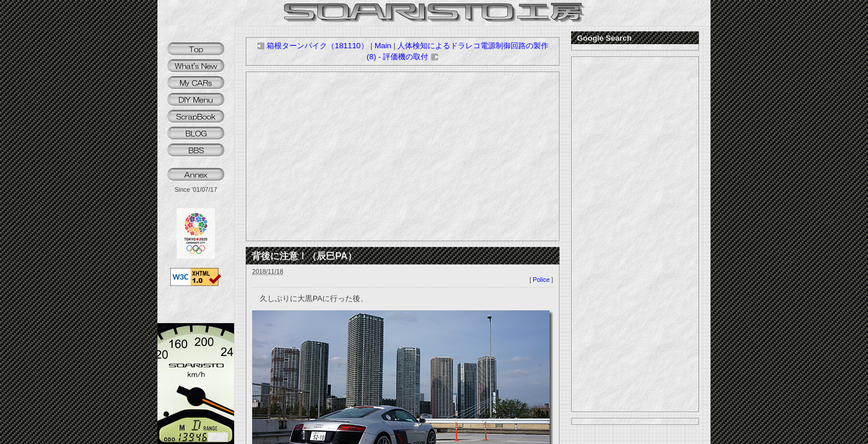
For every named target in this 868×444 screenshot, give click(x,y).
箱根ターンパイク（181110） (313, 46)
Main (383, 46)
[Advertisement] (403, 156)
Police (541, 280)
